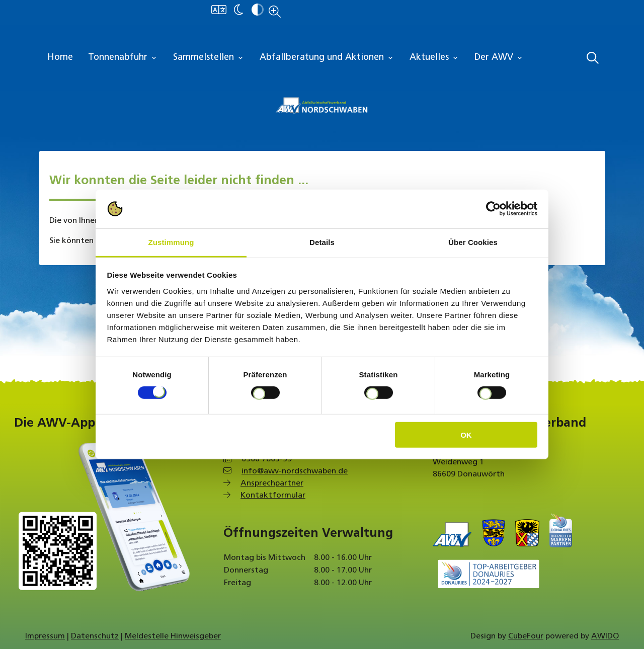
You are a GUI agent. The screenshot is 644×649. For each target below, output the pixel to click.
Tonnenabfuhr (123, 58)
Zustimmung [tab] (171, 242)
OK (466, 434)
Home (60, 58)
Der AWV (499, 58)
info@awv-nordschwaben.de (295, 471)
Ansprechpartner (272, 483)
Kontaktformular (273, 496)
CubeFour (526, 636)
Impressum (45, 636)
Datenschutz (95, 636)
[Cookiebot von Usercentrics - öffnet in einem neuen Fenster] (493, 209)
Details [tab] (322, 242)
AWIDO (605, 636)
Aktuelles (434, 58)
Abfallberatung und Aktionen (327, 58)
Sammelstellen (209, 58)
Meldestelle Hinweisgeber (173, 636)
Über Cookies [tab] (473, 242)
